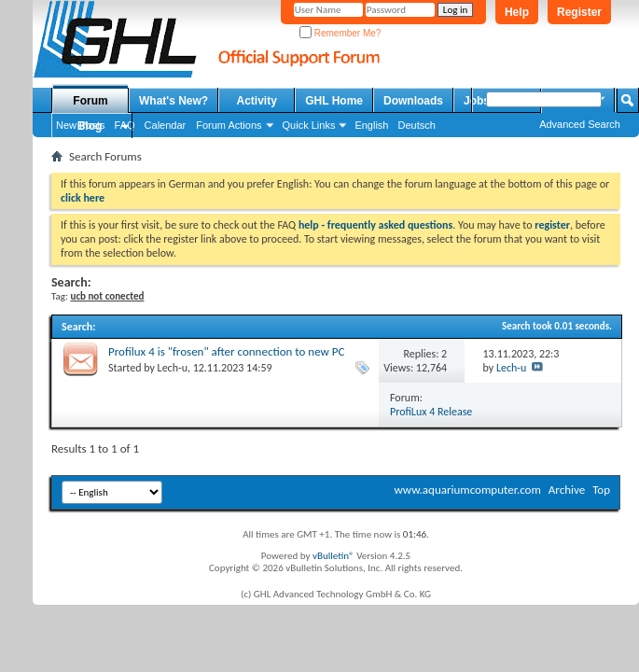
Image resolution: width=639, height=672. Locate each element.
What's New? (174, 101)
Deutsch (416, 125)
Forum (90, 101)
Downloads (413, 101)
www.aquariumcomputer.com (467, 490)
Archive (567, 490)
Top (601, 490)
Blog (90, 126)
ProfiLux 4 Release (431, 412)
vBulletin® (333, 556)
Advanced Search (580, 124)
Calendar (166, 125)
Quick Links (309, 125)
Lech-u (173, 368)
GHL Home (334, 101)
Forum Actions (229, 125)
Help (517, 12)
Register (579, 12)
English (371, 125)
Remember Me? (340, 33)
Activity (257, 101)
